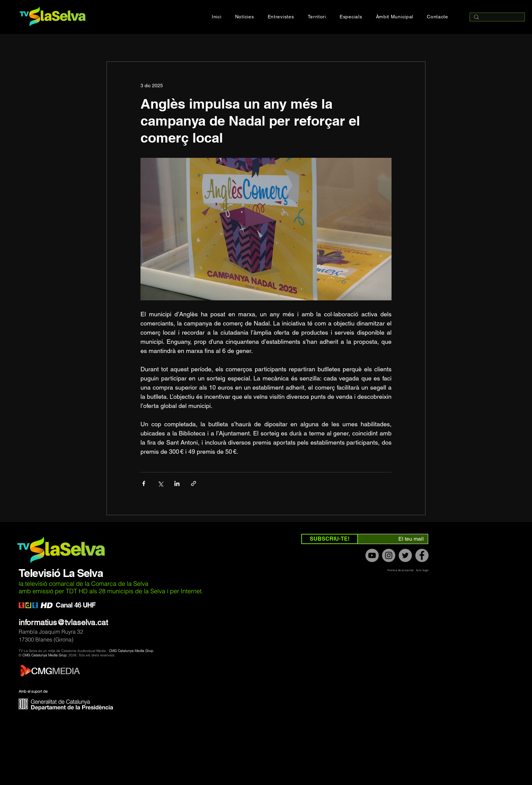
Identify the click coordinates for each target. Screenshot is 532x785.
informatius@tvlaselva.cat (63, 622)
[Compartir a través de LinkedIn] (177, 483)
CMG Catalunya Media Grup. (131, 651)
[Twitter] (405, 555)
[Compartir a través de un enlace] (194, 483)
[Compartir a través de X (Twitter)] (160, 483)
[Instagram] (389, 555)
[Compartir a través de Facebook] (144, 483)
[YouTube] (372, 555)
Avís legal (422, 570)
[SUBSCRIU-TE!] (330, 539)
